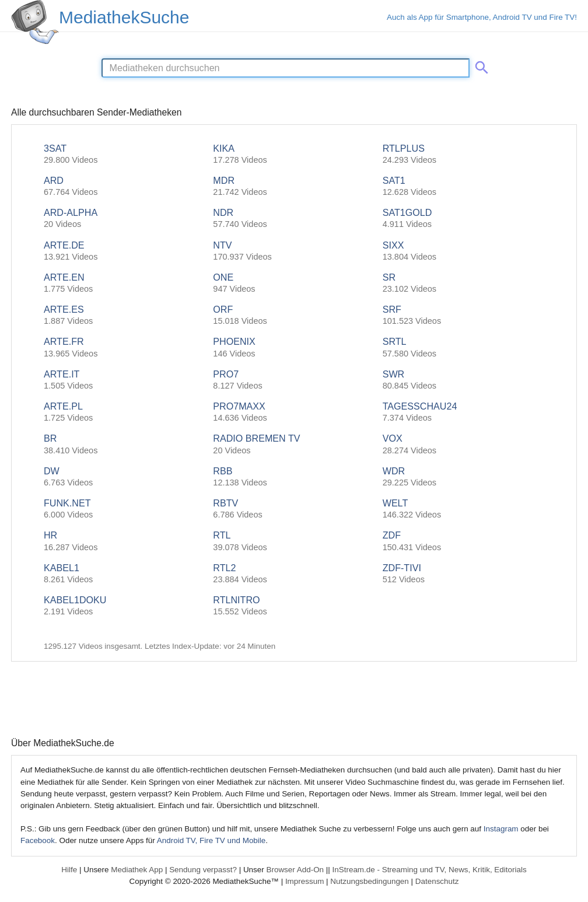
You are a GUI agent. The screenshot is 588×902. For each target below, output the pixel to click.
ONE (294, 283)
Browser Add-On (295, 870)
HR (125, 541)
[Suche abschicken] (480, 65)
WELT (463, 509)
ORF (294, 315)
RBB (294, 477)
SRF (463, 315)
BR (125, 444)
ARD (125, 186)
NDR (294, 218)
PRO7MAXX (294, 412)
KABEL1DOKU (125, 606)
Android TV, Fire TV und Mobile (211, 840)
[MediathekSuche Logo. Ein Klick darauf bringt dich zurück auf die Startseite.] (35, 22)
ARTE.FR (125, 347)
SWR (463, 380)
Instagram (501, 829)
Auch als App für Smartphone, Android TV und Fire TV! (482, 17)
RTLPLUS (463, 154)
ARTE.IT (125, 380)
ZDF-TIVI (463, 574)
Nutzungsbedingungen (370, 881)
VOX (463, 444)
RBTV (294, 509)
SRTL (463, 347)
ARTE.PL (125, 412)
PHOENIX (294, 347)
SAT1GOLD (463, 218)
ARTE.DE (125, 251)
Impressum (304, 881)
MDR (294, 186)
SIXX (463, 251)
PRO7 (294, 380)
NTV (294, 251)
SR (463, 283)
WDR (463, 477)
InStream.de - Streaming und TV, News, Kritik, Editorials (430, 870)
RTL (294, 541)
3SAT (125, 154)
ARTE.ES (125, 315)
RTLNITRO (294, 606)
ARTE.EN (125, 283)
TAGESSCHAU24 (463, 412)
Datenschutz (437, 881)
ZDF (463, 541)
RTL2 (294, 574)
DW (125, 477)
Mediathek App (137, 870)
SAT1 (463, 186)
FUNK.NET (125, 509)
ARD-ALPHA (125, 218)
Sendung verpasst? (203, 870)
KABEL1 (125, 574)
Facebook (38, 840)
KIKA (294, 154)
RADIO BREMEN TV (294, 444)
